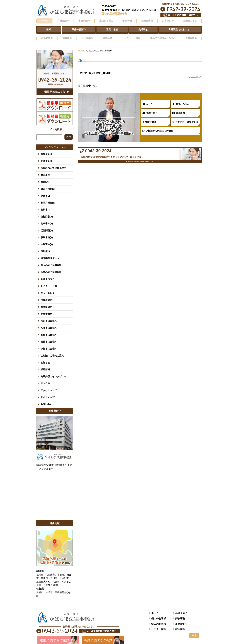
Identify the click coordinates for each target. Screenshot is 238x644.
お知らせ (45, 358)
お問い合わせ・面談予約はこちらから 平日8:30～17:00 (140, 168)
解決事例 (178, 109)
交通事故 (45, 192)
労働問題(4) (47, 226)
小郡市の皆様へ (49, 345)
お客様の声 (46, 303)
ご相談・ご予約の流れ (52, 351)
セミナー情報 (159, 625)
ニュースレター (49, 289)
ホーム (44, 20)
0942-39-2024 (181, 9)
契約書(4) (46, 206)
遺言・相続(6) (48, 185)
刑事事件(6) (47, 219)
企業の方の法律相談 (51, 268)
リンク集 (45, 379)
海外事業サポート (50, 254)
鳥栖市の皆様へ (49, 331)
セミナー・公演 (49, 282)
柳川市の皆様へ (49, 317)
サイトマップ (48, 393)
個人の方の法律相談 (51, 261)
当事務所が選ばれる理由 (53, 164)
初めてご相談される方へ (162, 35)
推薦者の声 (46, 296)
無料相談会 (191, 35)
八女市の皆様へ (49, 324)
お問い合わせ (48, 400)
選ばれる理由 (181, 100)
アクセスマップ (49, 386)
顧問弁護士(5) (48, 199)
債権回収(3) (47, 212)
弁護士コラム (190, 20)
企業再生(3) (47, 240)
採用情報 (45, 365)
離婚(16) (45, 178)
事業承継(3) (47, 233)
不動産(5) (46, 247)
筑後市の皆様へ (49, 338)
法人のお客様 (159, 620)
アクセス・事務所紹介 (185, 118)
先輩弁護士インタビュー (53, 372)
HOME (81, 47)
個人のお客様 (159, 614)
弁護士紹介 (150, 109)
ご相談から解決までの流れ (158, 127)
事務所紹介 (46, 150)
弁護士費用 (149, 118)
